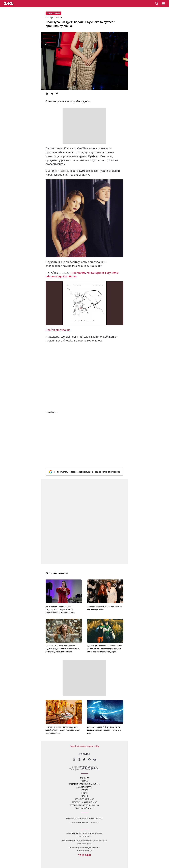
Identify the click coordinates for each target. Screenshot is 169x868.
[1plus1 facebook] (89, 760)
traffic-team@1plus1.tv (84, 851)
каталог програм (84, 787)
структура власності (84, 799)
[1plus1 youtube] (95, 760)
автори (84, 796)
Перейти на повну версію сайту (84, 746)
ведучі (84, 793)
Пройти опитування (58, 330)
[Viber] (57, 94)
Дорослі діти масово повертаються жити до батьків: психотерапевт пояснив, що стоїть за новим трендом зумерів (105, 649)
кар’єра (84, 790)
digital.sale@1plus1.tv (84, 843)
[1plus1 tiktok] (84, 760)
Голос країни (53, 13)
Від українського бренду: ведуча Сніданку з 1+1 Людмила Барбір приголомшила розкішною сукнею (60, 609)
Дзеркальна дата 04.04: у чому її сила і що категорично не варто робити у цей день (104, 730)
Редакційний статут (84, 808)
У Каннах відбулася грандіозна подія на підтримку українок (104, 608)
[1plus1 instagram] (74, 760)
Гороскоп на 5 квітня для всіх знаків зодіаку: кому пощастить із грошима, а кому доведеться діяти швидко (62, 649)
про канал (84, 778)
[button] (163, 4)
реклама (84, 781)
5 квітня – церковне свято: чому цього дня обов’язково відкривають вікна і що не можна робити (63, 730)
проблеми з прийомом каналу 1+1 (85, 784)
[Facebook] (47, 94)
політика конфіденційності (84, 802)
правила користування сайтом (84, 805)
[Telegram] (52, 94)
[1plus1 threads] (79, 760)
